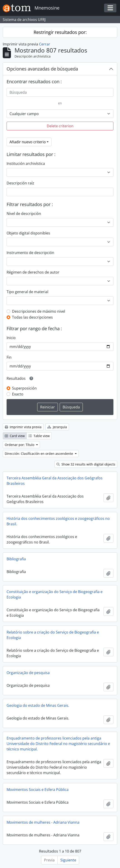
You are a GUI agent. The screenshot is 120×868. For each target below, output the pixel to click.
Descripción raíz (20, 183)
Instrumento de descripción (30, 253)
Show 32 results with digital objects (86, 464)
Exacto (18, 394)
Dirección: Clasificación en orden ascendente (39, 454)
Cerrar (45, 44)
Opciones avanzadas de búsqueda (42, 69)
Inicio (11, 338)
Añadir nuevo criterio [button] (28, 142)
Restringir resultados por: (60, 32)
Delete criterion (60, 126)
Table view (39, 436)
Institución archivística (26, 164)
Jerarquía (57, 427)
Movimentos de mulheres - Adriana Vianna (43, 822)
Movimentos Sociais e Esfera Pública (38, 790)
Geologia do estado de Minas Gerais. (38, 705)
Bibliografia (16, 559)
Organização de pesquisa (28, 673)
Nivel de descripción (24, 214)
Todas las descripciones (32, 317)
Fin (9, 357)
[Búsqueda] (60, 92)
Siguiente (68, 860)
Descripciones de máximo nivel (39, 311)
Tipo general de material (27, 292)
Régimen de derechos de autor (33, 272)
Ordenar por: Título (20, 445)
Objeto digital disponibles (28, 233)
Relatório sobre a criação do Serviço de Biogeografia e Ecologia (53, 635)
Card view (15, 436)
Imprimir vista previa (23, 427)
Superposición (24, 388)
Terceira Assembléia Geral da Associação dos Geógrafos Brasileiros (55, 481)
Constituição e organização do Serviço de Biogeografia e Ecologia (55, 594)
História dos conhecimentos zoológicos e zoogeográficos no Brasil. (58, 521)
